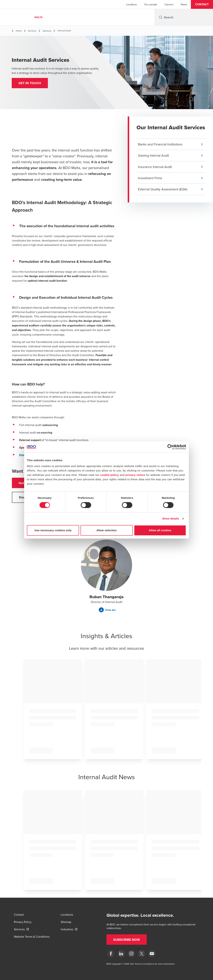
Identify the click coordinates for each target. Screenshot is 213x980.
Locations (131, 4)
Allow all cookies (160, 530)
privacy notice (135, 475)
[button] (202, 4)
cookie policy (110, 475)
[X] (142, 954)
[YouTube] (152, 954)
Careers (169, 4)
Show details (171, 519)
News (184, 4)
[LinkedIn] (121, 954)
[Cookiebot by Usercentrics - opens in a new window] (170, 447)
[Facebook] (111, 954)
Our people (151, 4)
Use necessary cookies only (53, 530)
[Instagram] (131, 954)
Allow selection (107, 530)
